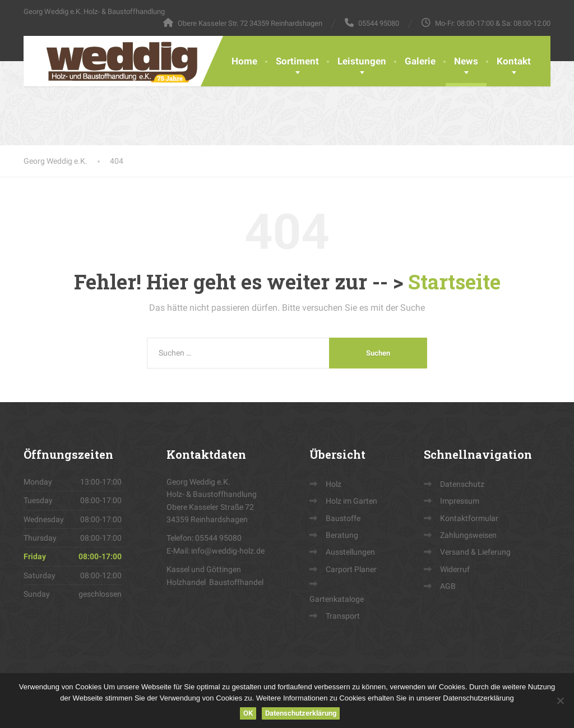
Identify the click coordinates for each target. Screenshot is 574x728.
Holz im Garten (351, 501)
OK (248, 713)
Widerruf (455, 569)
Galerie (420, 61)
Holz (334, 484)
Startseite (454, 282)
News (466, 61)
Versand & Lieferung (475, 552)
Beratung (342, 535)
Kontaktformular (469, 518)
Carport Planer (351, 569)
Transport (343, 616)
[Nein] (560, 701)
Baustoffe (343, 518)
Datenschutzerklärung (301, 713)
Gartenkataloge (337, 599)
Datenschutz (462, 484)
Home (244, 61)
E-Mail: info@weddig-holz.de (216, 551)
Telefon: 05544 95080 (204, 538)
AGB (448, 586)
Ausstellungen (350, 552)
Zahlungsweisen (468, 535)
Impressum (460, 501)
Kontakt (514, 61)
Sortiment (297, 61)
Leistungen (362, 61)
